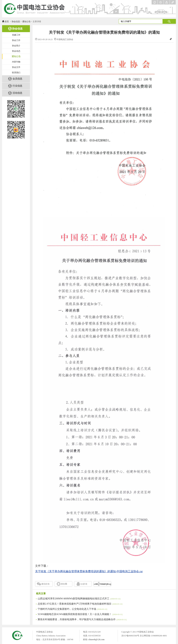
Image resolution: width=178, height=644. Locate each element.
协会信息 (16, 22)
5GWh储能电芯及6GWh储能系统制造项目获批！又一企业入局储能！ (80, 614)
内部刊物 (16, 62)
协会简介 (16, 46)
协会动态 (16, 51)
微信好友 (46, 584)
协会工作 (16, 40)
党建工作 (16, 35)
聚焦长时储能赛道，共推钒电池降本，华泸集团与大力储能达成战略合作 (82, 619)
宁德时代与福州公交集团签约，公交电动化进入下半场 (72, 609)
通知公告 (26, 22)
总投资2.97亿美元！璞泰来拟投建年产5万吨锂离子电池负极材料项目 (80, 604)
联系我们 (16, 73)
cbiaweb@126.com (96, 639)
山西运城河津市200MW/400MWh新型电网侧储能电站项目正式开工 (79, 599)
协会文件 (16, 67)
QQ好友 (84, 584)
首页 (7, 22)
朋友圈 (64, 584)
